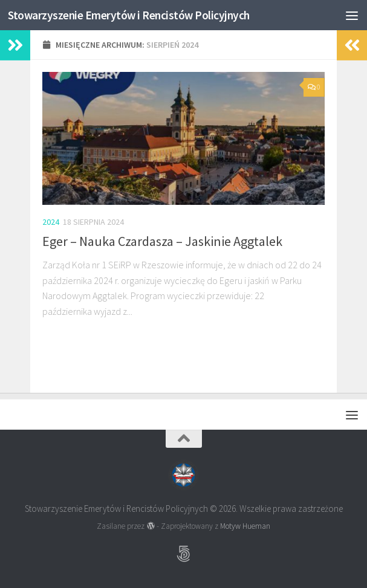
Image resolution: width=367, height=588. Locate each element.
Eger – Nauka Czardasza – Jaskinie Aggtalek (162, 241)
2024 (51, 222)
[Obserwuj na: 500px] (184, 554)
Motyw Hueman (245, 526)
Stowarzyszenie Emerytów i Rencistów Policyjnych (140, 15)
